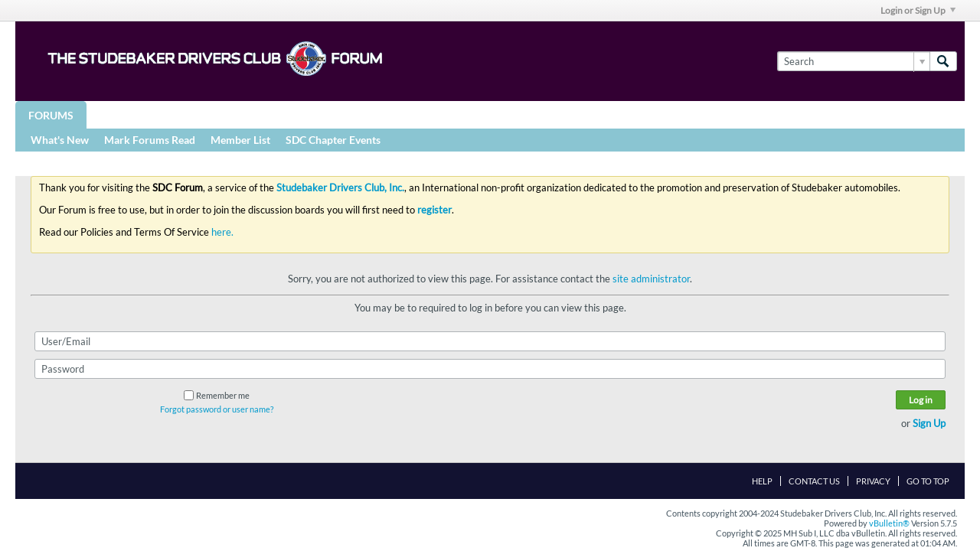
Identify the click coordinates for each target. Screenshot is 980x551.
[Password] (490, 369)
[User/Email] (490, 341)
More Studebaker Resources (507, 114)
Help (762, 481)
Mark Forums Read (150, 140)
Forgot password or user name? (217, 409)
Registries (369, 114)
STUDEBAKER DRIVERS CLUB (242, 114)
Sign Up (929, 423)
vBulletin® (889, 523)
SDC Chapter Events (333, 140)
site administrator (651, 279)
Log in (921, 400)
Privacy (873, 481)
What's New (60, 140)
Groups (121, 114)
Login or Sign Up (918, 10)
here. (222, 232)
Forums (51, 115)
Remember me (217, 395)
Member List (240, 140)
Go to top (928, 481)
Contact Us (814, 481)
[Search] (853, 61)
